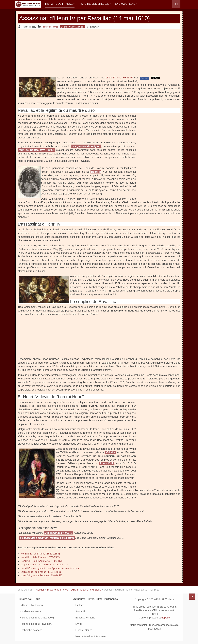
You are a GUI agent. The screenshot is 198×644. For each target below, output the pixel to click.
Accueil (40, 590)
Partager (145, 78)
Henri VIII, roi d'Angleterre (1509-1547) (42, 561)
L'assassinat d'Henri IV (58, 533)
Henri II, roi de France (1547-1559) (40, 554)
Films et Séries (84, 630)
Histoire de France (60, 4)
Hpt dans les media (31, 611)
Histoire (80, 605)
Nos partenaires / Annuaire (90, 636)
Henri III (96, 172)
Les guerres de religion (86, 146)
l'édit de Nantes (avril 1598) (36, 150)
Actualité (80, 611)
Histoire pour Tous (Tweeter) (36, 624)
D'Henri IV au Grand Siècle (86, 590)
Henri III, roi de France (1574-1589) (41, 557)
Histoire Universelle (95, 4)
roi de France (114, 78)
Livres (79, 624)
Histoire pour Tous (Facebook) (37, 618)
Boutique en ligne (85, 618)
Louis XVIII (107, 463)
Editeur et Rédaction (31, 605)
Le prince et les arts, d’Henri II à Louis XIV (44, 565)
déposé (166, 618)
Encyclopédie (126, 4)
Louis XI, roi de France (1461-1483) (41, 572)
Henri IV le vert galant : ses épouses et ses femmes (50, 568)
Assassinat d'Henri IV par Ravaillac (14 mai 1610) (84, 18)
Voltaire (111, 452)
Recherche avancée (31, 630)
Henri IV (128, 78)
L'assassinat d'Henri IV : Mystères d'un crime (47, 538)
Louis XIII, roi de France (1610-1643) (41, 575)
